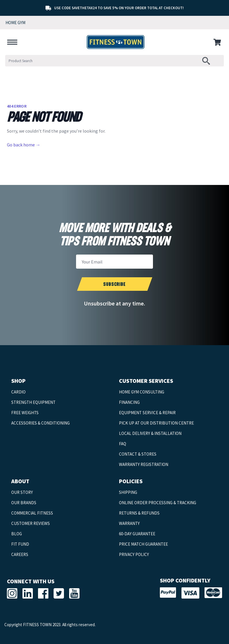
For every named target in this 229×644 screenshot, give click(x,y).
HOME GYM (15, 23)
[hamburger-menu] (12, 42)
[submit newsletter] (114, 284)
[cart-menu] (218, 42)
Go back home (24, 145)
